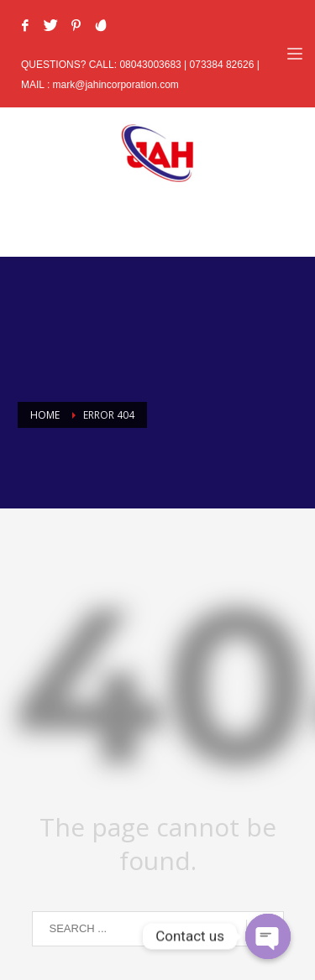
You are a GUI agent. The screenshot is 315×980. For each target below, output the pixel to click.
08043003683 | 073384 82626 (188, 65)
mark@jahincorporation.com (116, 85)
